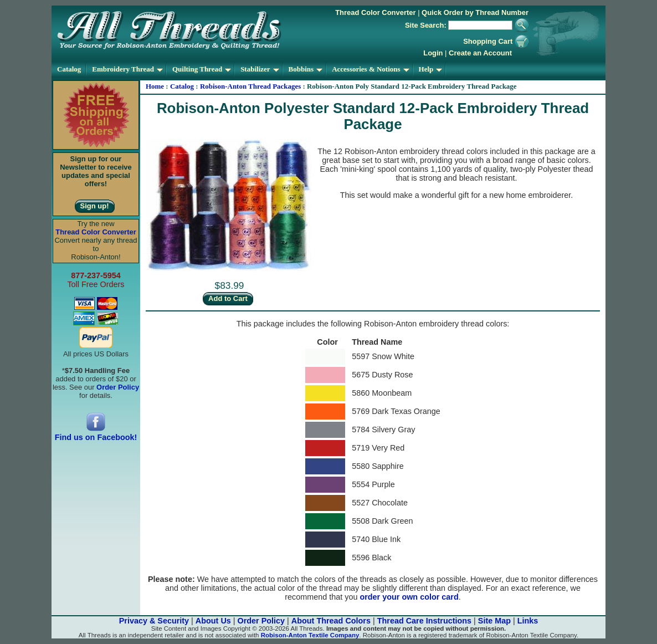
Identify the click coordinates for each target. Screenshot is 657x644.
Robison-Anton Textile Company (310, 635)
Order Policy (261, 621)
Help (431, 69)
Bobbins (306, 69)
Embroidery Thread (127, 69)
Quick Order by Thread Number (475, 12)
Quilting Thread (202, 69)
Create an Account (480, 53)
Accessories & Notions (370, 69)
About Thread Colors (331, 621)
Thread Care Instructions (424, 621)
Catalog (69, 69)
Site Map (494, 621)
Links (528, 621)
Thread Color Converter (375, 12)
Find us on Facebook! (96, 434)
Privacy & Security (154, 621)
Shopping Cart (496, 41)
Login (433, 53)
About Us (213, 621)
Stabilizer (260, 69)
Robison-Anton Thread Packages (250, 86)
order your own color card (409, 597)
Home (155, 86)
